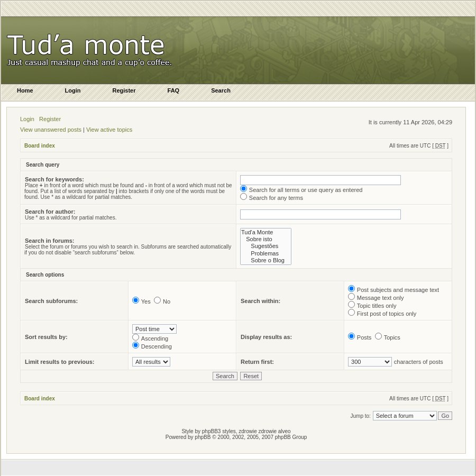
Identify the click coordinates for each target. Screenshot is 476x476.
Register (50, 119)
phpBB (203, 437)
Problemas (266, 254)
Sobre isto (266, 239)
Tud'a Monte (266, 232)
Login (27, 119)
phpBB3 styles (219, 431)
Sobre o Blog (266, 260)
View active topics (109, 130)
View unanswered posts (51, 130)
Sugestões (266, 246)
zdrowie (268, 431)
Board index (40, 146)
